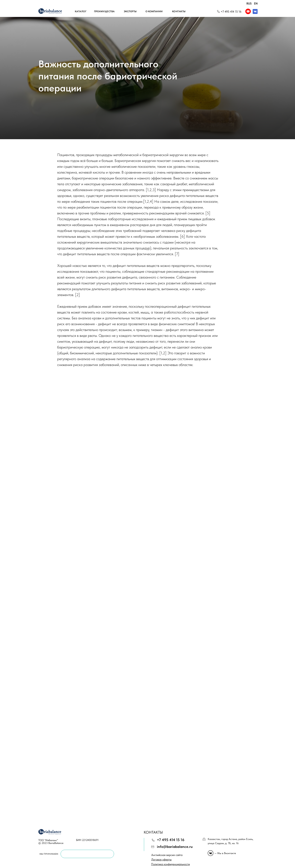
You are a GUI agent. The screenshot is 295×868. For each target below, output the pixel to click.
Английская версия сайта (167, 855)
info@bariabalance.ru (175, 847)
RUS (249, 4)
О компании (154, 11)
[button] (170, 864)
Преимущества (104, 11)
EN (256, 4)
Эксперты (130, 11)
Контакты (179, 11)
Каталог (81, 11)
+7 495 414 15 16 (231, 12)
